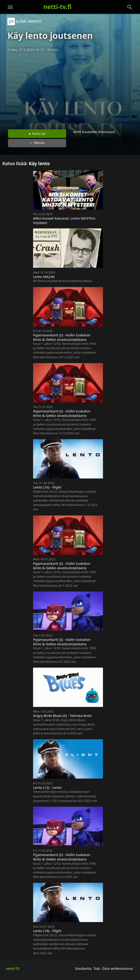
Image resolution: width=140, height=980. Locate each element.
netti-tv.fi (57, 7)
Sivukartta (83, 968)
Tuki (97, 968)
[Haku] (130, 7)
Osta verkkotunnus (117, 968)
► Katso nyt (37, 134)
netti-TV (13, 968)
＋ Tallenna (37, 143)
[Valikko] (10, 7)
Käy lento (39, 163)
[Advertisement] (70, 89)
